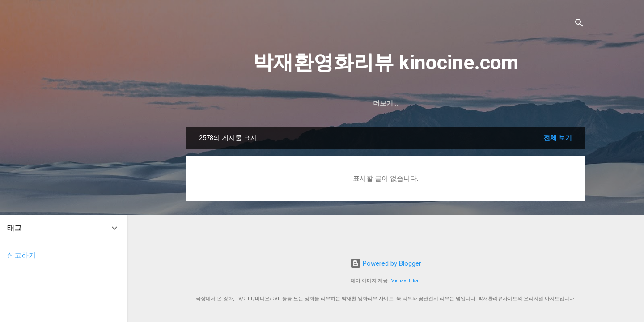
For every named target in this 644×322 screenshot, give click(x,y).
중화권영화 (441, 103)
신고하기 (21, 255)
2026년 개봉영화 (296, 103)
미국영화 (394, 103)
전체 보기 (558, 138)
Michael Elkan (406, 281)
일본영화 (487, 103)
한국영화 (352, 103)
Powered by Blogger (386, 263)
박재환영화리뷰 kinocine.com (386, 62)
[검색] (579, 24)
